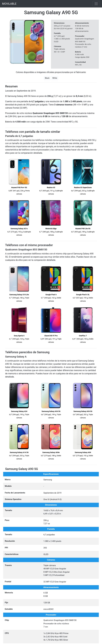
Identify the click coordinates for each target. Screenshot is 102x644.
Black (47, 78)
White (55, 78)
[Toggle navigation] (96, 4)
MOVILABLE (9, 4)
